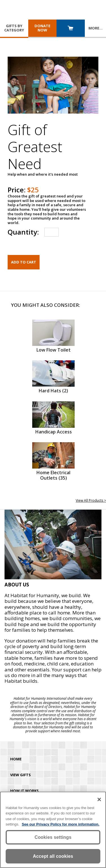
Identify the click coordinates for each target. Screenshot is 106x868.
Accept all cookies (53, 856)
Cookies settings (53, 837)
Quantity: (23, 232)
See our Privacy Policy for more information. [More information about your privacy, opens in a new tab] (61, 824)
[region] (53, 830)
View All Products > (91, 500)
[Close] (99, 799)
